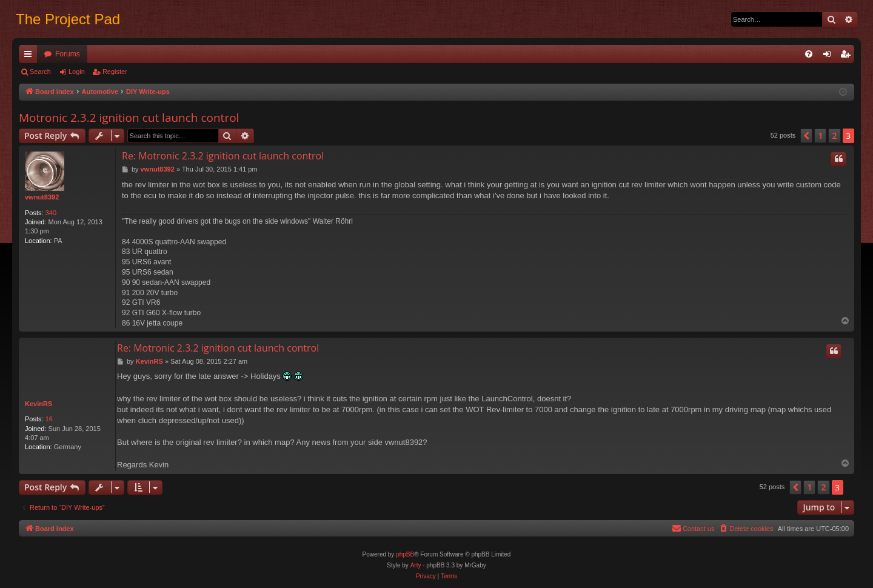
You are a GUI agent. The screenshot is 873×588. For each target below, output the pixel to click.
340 (51, 213)
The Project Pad (68, 19)
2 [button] (834, 135)
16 (49, 419)
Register (115, 72)
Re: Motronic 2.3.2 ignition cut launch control (223, 156)
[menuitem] (809, 54)
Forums (68, 54)
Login (77, 72)
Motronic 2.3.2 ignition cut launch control (129, 118)
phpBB (405, 554)
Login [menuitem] (830, 56)
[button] (806, 136)
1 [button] (820, 135)
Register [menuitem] (848, 56)
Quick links (30, 56)
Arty (416, 565)
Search (40, 72)
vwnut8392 (42, 197)
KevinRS (38, 404)
